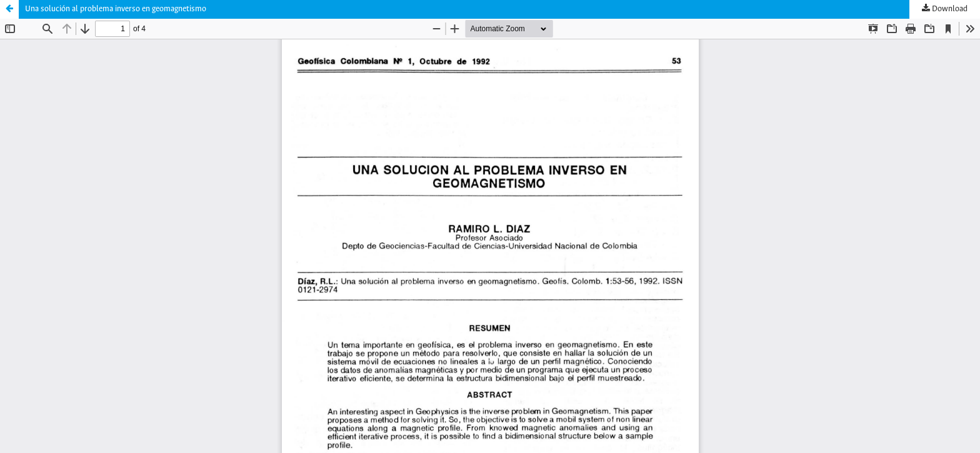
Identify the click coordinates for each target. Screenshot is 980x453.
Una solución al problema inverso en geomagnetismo (116, 9)
